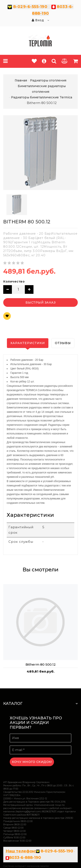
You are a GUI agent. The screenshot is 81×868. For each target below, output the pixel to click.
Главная (21, 80)
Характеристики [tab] (28, 343)
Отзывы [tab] (63, 343)
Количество (14, 281)
